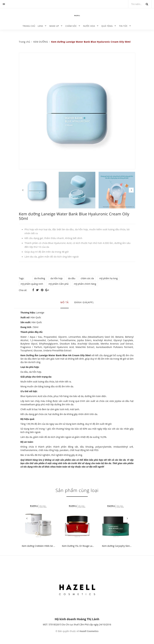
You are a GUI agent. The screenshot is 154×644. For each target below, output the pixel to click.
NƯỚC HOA (89, 26)
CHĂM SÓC (71, 26)
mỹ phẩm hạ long (109, 278)
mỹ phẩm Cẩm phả (58, 284)
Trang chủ (29, 26)
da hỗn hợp (56, 278)
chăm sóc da (87, 278)
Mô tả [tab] (65, 302)
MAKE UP (54, 26)
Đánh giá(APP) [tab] (84, 302)
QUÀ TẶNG (107, 26)
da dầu (72, 278)
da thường (40, 278)
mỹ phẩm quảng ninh (32, 284)
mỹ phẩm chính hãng (85, 284)
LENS (40, 26)
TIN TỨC (123, 26)
